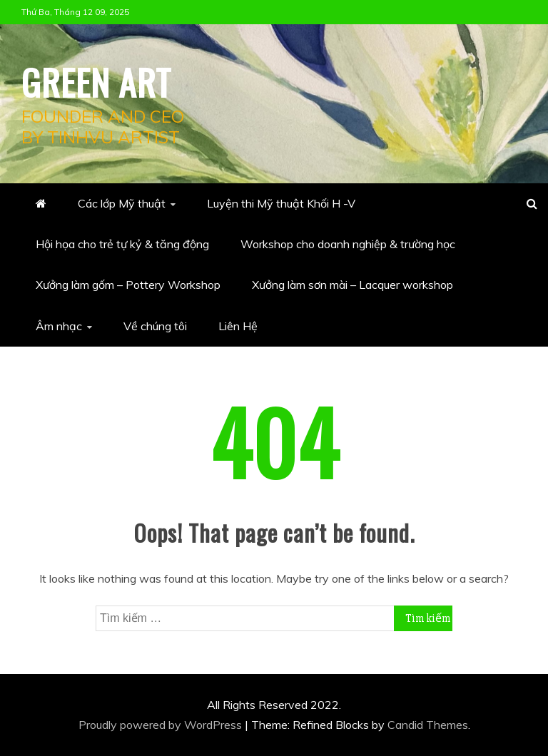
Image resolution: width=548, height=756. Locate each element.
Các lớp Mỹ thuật (122, 203)
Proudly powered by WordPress (162, 725)
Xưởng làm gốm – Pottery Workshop (128, 285)
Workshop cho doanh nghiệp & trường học (348, 244)
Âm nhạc (59, 326)
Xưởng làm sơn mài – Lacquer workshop (352, 285)
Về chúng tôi (155, 326)
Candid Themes (428, 725)
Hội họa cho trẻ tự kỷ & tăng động (122, 244)
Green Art (96, 81)
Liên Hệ (238, 326)
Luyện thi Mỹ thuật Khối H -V (281, 203)
